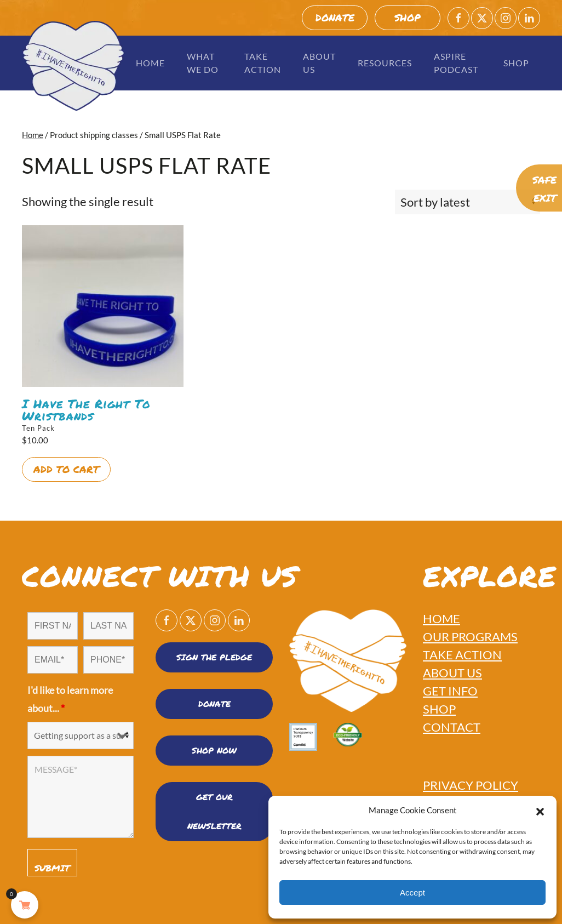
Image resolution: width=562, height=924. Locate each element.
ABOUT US (452, 673)
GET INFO (450, 691)
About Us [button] (319, 63)
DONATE (335, 18)
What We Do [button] (203, 63)
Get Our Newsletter (214, 811)
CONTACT (452, 727)
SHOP (408, 18)
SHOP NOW (214, 750)
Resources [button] (385, 63)
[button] (540, 810)
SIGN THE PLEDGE (214, 657)
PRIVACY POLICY (471, 785)
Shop (516, 63)
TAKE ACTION (462, 655)
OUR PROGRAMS (470, 637)
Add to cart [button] (66, 469)
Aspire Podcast (456, 63)
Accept (412, 892)
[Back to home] (73, 66)
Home (150, 63)
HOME (441, 618)
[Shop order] (468, 202)
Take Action (263, 63)
